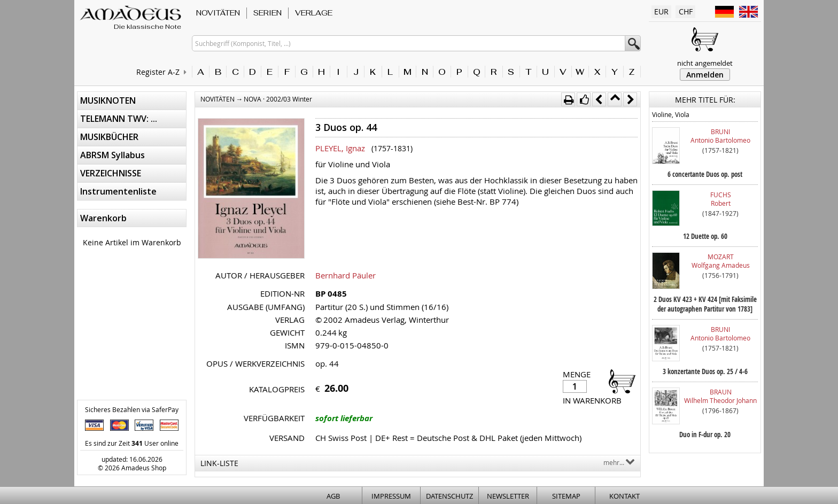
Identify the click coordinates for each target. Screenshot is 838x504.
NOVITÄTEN (218, 13)
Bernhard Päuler (346, 275)
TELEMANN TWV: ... (119, 119)
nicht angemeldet (705, 63)
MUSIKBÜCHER (109, 137)
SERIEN (267, 13)
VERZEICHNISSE (111, 173)
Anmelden (705, 75)
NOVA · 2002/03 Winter (278, 99)
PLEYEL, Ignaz (340, 148)
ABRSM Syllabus (112, 155)
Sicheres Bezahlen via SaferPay (132, 409)
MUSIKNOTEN (108, 100)
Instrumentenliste (118, 191)
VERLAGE (314, 13)
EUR (661, 11)
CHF (686, 11)
